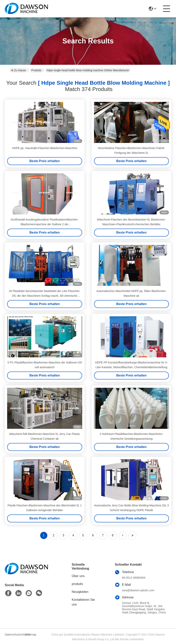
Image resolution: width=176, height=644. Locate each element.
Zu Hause (19, 70)
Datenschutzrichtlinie (14, 635)
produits (77, 584)
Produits (36, 70)
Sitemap (31, 635)
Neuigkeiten (80, 592)
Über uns (78, 576)
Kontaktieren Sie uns (83, 602)
